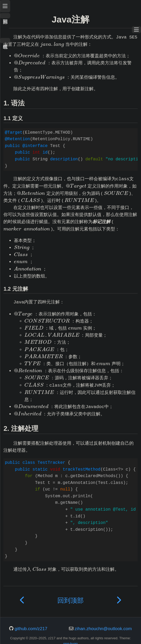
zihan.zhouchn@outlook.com (103, 629)
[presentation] (52, 44)
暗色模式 (5, 41)
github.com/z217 (31, 629)
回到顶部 (5, 16)
